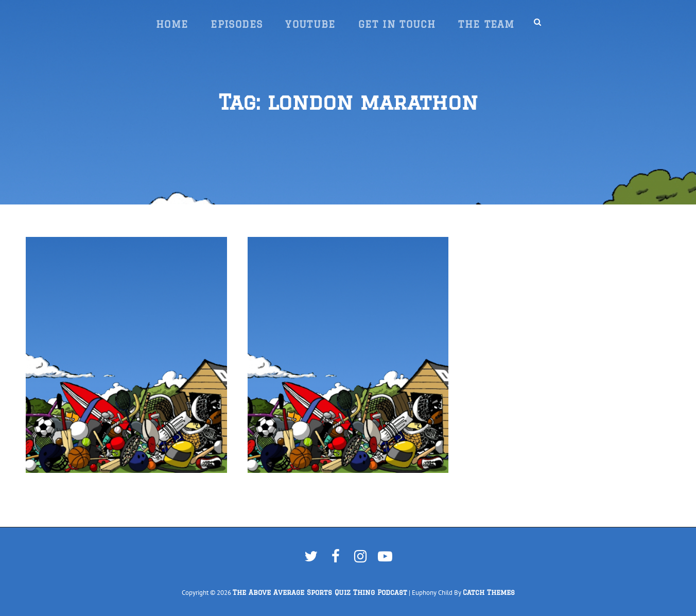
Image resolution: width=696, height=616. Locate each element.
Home (172, 24)
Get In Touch (397, 24)
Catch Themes (489, 593)
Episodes (237, 24)
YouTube (310, 24)
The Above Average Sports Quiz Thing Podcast (320, 593)
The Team (486, 24)
